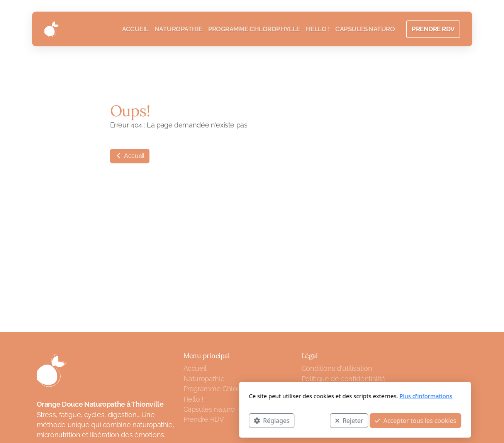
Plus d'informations (323, 396)
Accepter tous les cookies (313, 420)
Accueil (130, 156)
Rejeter (246, 420)
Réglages (169, 420)
